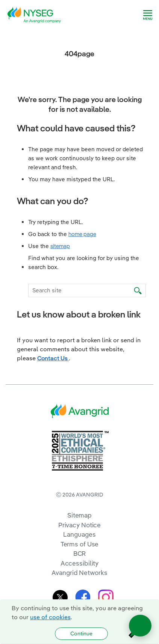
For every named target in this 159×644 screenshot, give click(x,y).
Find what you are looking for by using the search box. (84, 263)
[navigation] (148, 15)
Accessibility (80, 563)
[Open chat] (140, 626)
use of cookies (50, 617)
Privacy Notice (79, 525)
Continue (81, 633)
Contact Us (53, 358)
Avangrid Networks (79, 573)
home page (82, 234)
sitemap (60, 246)
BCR (80, 553)
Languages (79, 534)
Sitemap (79, 515)
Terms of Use (80, 544)
